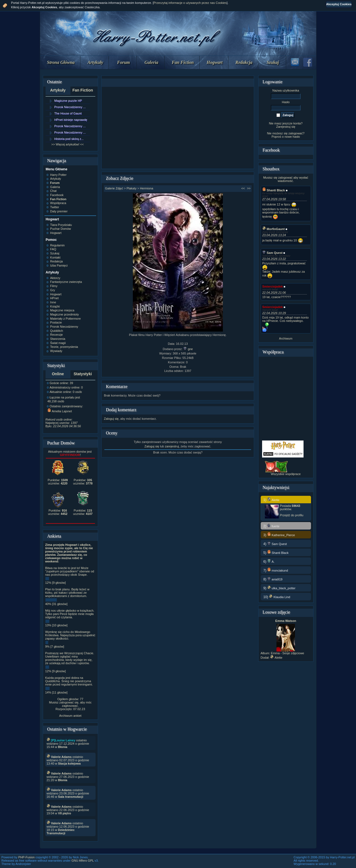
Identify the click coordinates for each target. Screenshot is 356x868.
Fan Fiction (183, 62)
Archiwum (286, 338)
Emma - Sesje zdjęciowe (288, 653)
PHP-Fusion (26, 857)
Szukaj (273, 62)
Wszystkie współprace (286, 474)
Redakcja (244, 62)
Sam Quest (272, 253)
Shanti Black (274, 190)
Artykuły (95, 62)
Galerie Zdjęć (114, 188)
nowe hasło (292, 137)
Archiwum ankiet (70, 716)
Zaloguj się (111, 419)
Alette (276, 658)
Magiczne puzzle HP (68, 101)
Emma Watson (286, 621)
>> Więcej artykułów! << (68, 144)
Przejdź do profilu (292, 515)
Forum (123, 62)
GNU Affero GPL (83, 861)
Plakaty (131, 188)
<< (243, 188)
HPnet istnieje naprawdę (71, 120)
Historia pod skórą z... (69, 139)
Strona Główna (61, 62)
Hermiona (147, 188)
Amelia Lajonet (60, 411)
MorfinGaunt (274, 229)
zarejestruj (172, 446)
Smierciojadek (273, 286)
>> (249, 188)
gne (188, 349)
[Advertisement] (178, 128)
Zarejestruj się (286, 127)
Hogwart (215, 62)
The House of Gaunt (68, 113)
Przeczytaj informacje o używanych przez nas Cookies (190, 3)
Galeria (151, 62)
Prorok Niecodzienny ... (70, 107)
